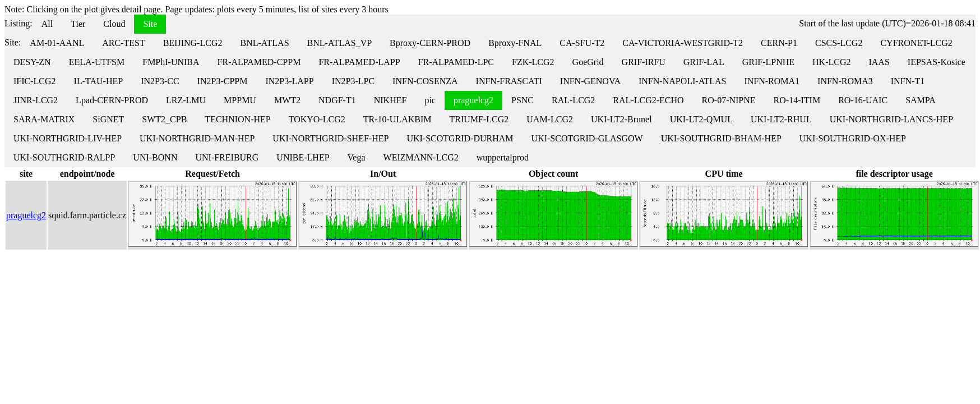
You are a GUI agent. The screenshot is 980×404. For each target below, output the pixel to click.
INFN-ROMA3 (845, 81)
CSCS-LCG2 (839, 43)
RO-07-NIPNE (729, 100)
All (47, 24)
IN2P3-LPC (353, 81)
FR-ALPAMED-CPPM (259, 62)
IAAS (879, 62)
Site (150, 24)
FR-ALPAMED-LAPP (359, 62)
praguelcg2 (473, 100)
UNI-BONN (155, 157)
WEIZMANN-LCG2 (421, 157)
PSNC (523, 100)
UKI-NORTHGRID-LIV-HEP (68, 138)
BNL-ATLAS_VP (340, 43)
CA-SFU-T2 (582, 43)
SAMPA (921, 100)
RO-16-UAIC (863, 100)
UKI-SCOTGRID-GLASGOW (587, 138)
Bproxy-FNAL (515, 43)
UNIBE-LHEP (303, 157)
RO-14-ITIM (797, 100)
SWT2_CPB (164, 119)
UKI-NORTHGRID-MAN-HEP (197, 138)
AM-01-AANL (57, 43)
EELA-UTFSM (97, 62)
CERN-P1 (779, 43)
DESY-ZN (32, 62)
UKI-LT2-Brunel (621, 119)
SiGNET (108, 119)
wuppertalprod (503, 157)
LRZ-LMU (186, 100)
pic (430, 100)
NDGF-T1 (337, 100)
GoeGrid (588, 62)
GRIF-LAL (704, 62)
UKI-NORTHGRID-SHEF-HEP (330, 138)
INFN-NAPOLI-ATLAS (682, 81)
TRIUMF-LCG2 (479, 119)
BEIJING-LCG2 (193, 43)
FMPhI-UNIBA (171, 62)
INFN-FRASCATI (509, 81)
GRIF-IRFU (644, 62)
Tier (78, 24)
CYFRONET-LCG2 (916, 43)
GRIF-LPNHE (768, 62)
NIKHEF (390, 100)
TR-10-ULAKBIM (397, 119)
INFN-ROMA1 (772, 81)
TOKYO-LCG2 (317, 119)
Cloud (114, 24)
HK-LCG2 (831, 62)
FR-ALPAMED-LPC (456, 62)
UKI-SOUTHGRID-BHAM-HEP (721, 138)
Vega (357, 157)
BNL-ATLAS (264, 43)
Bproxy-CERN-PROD (430, 43)
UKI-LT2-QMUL (701, 119)
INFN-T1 (908, 81)
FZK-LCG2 (533, 62)
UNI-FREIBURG (227, 157)
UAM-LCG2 (550, 119)
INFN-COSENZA (425, 81)
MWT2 (287, 100)
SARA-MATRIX (44, 119)
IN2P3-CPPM (223, 81)
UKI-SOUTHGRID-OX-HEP (853, 138)
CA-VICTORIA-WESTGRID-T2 (683, 43)
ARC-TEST (123, 43)
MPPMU (240, 100)
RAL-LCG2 (573, 100)
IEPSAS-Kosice (937, 62)
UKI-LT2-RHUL (781, 119)
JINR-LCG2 (36, 100)
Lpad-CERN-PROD (112, 100)
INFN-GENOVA (590, 81)
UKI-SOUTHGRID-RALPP (64, 157)
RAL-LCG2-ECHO (648, 100)
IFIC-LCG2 (35, 81)
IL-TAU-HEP (99, 81)
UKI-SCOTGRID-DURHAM (460, 138)
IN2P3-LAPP (289, 81)
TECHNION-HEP (237, 119)
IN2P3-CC (160, 81)
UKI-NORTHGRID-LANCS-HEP (891, 119)
